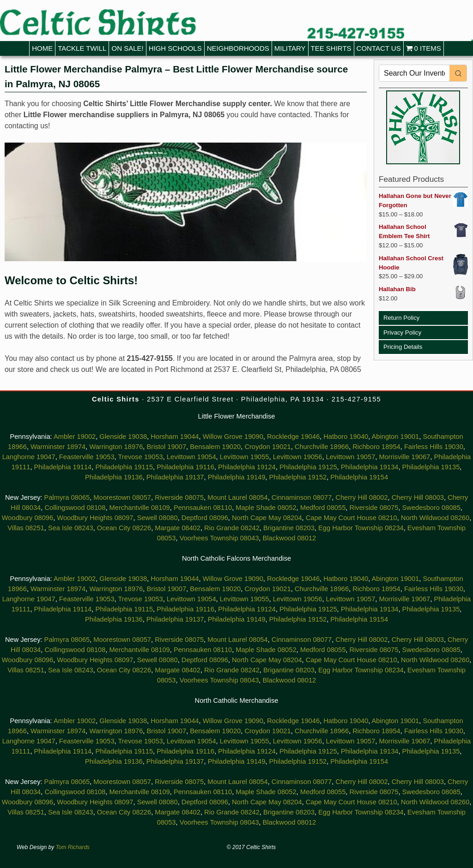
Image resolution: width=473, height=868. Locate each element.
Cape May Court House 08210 (352, 518)
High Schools (175, 48)
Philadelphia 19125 (308, 467)
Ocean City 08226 (124, 528)
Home (42, 48)
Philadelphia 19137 (175, 477)
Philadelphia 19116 (185, 467)
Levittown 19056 (298, 457)
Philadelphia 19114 (63, 467)
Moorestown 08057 (122, 497)
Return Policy (401, 318)
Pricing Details (403, 347)
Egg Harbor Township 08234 (361, 528)
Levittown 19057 (351, 457)
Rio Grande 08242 (232, 528)
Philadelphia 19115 (124, 467)
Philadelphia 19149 (237, 477)
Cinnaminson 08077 (302, 497)
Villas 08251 (26, 528)
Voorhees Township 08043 (219, 538)
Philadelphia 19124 (247, 467)
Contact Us (379, 48)
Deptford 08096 (205, 518)
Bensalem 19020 (215, 447)
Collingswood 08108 (75, 508)
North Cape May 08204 (267, 518)
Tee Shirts (331, 48)
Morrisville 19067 (404, 457)
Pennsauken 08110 (203, 508)
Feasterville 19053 (87, 457)
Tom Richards (73, 847)
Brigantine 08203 (289, 528)
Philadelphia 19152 (298, 477)
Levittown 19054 (191, 457)
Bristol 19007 (167, 447)
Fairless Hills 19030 (434, 447)
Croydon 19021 (267, 447)
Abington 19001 (396, 437)
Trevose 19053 (140, 457)
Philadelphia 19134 (370, 467)
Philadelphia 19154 (359, 477)
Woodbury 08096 (27, 518)
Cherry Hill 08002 (361, 497)
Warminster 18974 (58, 447)
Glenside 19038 (123, 437)
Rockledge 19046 (293, 437)
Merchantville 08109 (140, 508)
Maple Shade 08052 (266, 508)
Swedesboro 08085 (431, 508)
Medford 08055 (323, 508)
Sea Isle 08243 (71, 528)
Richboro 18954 (376, 447)
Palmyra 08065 (67, 497)
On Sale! (127, 48)
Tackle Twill (82, 48)
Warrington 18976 (116, 447)
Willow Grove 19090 (233, 437)
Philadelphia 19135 (431, 467)
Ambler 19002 (75, 437)
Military (290, 48)
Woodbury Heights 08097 (95, 518)
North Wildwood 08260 (435, 518)
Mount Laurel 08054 (237, 497)
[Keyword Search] (414, 73)
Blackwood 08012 (290, 538)
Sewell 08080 (158, 518)
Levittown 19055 (245, 457)
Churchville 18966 (322, 447)
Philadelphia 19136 (114, 477)
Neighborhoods (238, 48)
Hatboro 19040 (346, 437)
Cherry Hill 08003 (418, 497)
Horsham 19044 (175, 437)
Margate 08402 (178, 528)
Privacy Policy (402, 332)
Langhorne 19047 (29, 457)
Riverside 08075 (179, 497)
